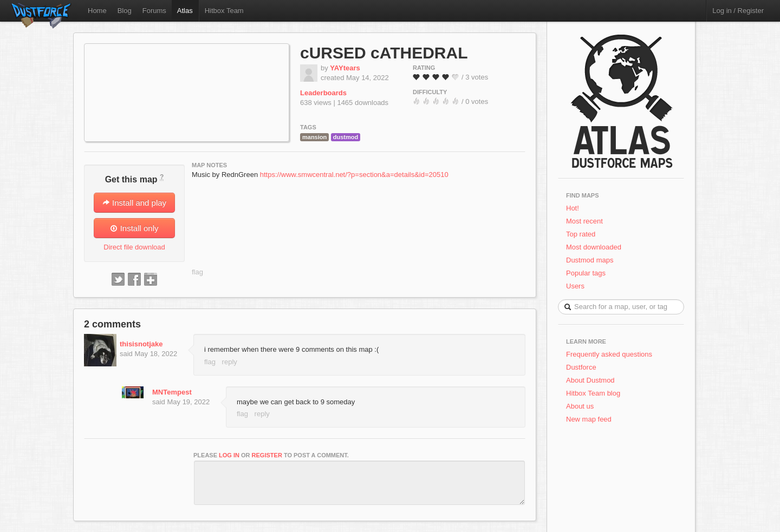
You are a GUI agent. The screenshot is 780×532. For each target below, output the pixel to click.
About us (580, 406)
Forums (154, 11)
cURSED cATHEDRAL (384, 53)
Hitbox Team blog (593, 393)
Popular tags (586, 273)
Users (575, 286)
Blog (125, 11)
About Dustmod (590, 380)
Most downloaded (594, 247)
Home (97, 11)
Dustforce (581, 367)
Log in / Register (738, 11)
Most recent (584, 221)
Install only (134, 228)
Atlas (185, 11)
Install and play (134, 203)
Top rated (581, 234)
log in (229, 455)
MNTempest (172, 392)
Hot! (573, 208)
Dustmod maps (590, 260)
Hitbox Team (224, 11)
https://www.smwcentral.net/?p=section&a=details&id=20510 (354, 175)
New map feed (591, 419)
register (267, 455)
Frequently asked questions (609, 354)
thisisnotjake (141, 344)
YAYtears (345, 68)
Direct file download (134, 247)
